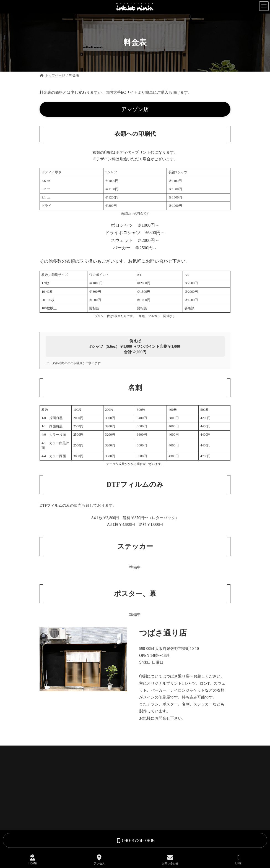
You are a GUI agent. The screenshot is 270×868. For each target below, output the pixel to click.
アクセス (99, 860)
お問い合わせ (170, 860)
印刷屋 (147, 778)
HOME (33, 860)
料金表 (147, 796)
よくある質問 (156, 815)
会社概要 (149, 825)
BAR (146, 787)
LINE (238, 860)
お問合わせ (151, 806)
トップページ (152, 768)
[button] (135, 109)
